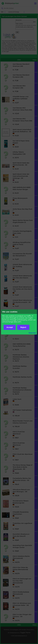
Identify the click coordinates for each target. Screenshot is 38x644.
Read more (32, 333)
